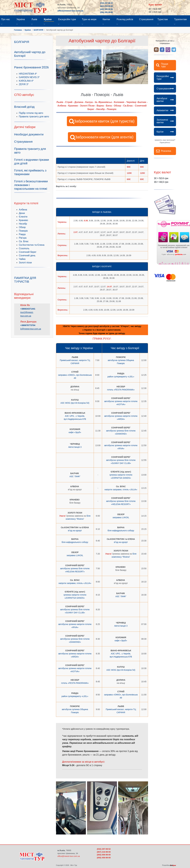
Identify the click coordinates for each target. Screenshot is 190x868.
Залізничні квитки (162, 121)
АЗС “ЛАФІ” (75, 476)
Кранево (23, 220)
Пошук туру (165, 65)
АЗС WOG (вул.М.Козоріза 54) (75, 403)
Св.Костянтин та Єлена (32, 245)
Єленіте (23, 217)
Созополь (24, 248)
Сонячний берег (28, 252)
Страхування (164, 89)
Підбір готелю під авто (31, 113)
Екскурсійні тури (163, 78)
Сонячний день (27, 255)
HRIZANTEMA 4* (28, 74)
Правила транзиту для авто (34, 117)
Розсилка (166, 151)
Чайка (22, 259)
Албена (23, 210)
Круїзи (160, 132)
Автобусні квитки (162, 100)
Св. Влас (24, 241)
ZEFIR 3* (24, 84)
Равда (22, 234)
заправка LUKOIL (121, 517)
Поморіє (23, 231)
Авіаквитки (162, 110)
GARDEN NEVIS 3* (29, 77)
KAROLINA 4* (26, 81)
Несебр (23, 224)
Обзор (22, 227)
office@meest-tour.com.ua (70, 11)
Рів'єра (23, 238)
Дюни (22, 213)
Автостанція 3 (75, 447)
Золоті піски (25, 263)
